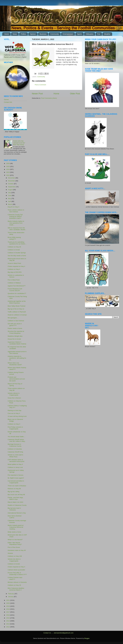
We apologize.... (13, 318)
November (12, 181)
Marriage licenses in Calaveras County (15, 445)
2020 (8, 603)
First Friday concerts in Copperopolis (15, 428)
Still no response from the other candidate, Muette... (17, 229)
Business (43, 34)
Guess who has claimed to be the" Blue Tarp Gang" (19, 143)
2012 (8, 627)
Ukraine (10, 553)
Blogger (87, 638)
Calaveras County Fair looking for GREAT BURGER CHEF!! (15, 216)
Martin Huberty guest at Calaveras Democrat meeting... (16, 527)
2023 (8, 172)
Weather (107, 34)
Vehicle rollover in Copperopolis (14, 394)
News (15, 34)
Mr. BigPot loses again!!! (16, 478)
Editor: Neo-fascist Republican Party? (15, 543)
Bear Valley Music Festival (16, 306)
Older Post (75, 94)
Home (7, 34)
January (11, 597)
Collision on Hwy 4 (14, 269)
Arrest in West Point (14, 263)
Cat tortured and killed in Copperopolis (16, 482)
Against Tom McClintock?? (17, 286)
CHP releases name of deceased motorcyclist (16, 461)
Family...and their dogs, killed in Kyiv (15, 498)
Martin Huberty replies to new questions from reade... (16, 223)
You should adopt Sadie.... (16, 437)
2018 (8, 609)
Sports (79, 34)
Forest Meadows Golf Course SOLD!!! (15, 290)
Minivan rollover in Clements (17, 582)
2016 (8, 615)
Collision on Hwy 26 (14, 247)
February (11, 594)
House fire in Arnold (14, 339)
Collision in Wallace (14, 283)
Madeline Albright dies (15, 336)
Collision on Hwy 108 (15, 556)
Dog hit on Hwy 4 (13, 207)
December (12, 178)
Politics (23, 34)
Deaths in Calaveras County (17, 505)
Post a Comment (40, 85)
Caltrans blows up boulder (16, 570)
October (11, 184)
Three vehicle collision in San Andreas (16, 211)
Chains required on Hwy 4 (16, 266)
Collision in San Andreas (16, 321)
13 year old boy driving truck (17, 416)
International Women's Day (17, 513)
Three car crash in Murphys (17, 486)
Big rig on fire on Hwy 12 (16, 309)
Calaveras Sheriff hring (15, 452)
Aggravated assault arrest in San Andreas (17, 352)
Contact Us (47, 633)
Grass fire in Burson (14, 398)
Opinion (33, 34)
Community (55, 34)
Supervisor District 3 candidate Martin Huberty (17, 343)
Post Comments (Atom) (49, 98)
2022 (8, 175)
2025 (8, 166)
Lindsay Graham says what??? (15, 578)
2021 (8, 600)
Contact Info (8, 102)
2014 (8, 621)
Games (6, 99)
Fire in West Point (14, 280)
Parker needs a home (15, 328)
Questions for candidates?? (17, 293)
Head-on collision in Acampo (17, 315)
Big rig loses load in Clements (14, 509)
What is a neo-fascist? (15, 540)
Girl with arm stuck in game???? (15, 325)
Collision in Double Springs (17, 253)
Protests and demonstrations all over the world (16, 379)
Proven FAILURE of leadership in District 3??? (17, 574)
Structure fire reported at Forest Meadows (16, 332)
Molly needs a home (14, 532)
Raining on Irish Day (15, 410)
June (10, 195)
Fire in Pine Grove (14, 547)
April (10, 201)
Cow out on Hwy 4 (14, 413)
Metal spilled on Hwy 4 (15, 464)
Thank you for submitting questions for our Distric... (17, 243)
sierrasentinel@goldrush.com (64, 633)
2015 (8, 618)
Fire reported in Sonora (15, 475)
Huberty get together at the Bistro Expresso (17, 302)
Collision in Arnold (14, 250)
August (11, 190)
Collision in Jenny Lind (15, 467)
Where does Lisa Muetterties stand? (15, 364)
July (10, 193)
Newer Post (37, 94)
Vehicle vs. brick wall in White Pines (15, 456)
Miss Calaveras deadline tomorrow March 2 (16, 589)
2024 (8, 169)
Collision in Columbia (15, 449)
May (10, 198)
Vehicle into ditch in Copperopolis (14, 560)
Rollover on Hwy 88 (14, 489)
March (10, 204)
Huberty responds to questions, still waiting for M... (17, 358)
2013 (8, 624)
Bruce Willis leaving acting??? (14, 238)
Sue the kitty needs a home (17, 256)
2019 (8, 606)
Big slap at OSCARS (15, 272)
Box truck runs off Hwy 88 (16, 495)
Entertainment (68, 34)
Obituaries (90, 34)
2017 (8, 612)
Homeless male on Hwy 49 (17, 550)
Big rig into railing (14, 492)
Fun (99, 34)
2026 (8, 163)
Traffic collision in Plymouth (17, 312)
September (12, 187)
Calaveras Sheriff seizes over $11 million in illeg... (17, 440)
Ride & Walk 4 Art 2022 (15, 502)
